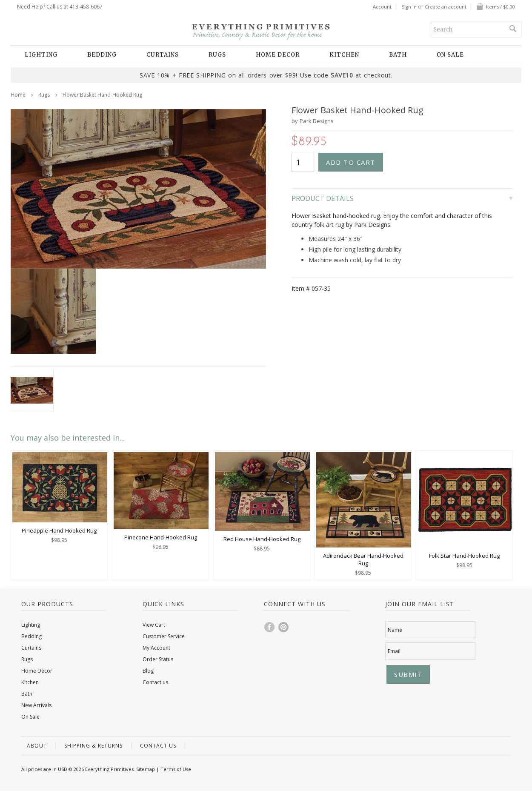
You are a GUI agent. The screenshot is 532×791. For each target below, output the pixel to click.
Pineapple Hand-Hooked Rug (59, 530)
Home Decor (278, 55)
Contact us (155, 682)
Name (395, 630)
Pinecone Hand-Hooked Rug (161, 537)
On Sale (450, 55)
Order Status (158, 659)
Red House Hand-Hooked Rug (262, 539)
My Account (156, 648)
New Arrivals (36, 705)
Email (394, 651)
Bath (398, 55)
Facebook (270, 627)
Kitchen (344, 55)
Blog (148, 671)
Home (18, 95)
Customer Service (164, 636)
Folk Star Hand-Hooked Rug (464, 556)
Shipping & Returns (93, 746)
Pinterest (284, 627)
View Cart (154, 625)
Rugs (217, 55)
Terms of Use (176, 769)
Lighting (41, 55)
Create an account (446, 7)
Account (382, 7)
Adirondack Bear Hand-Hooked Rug (363, 559)
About (37, 746)
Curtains (163, 55)
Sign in (409, 7)
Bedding (102, 55)
